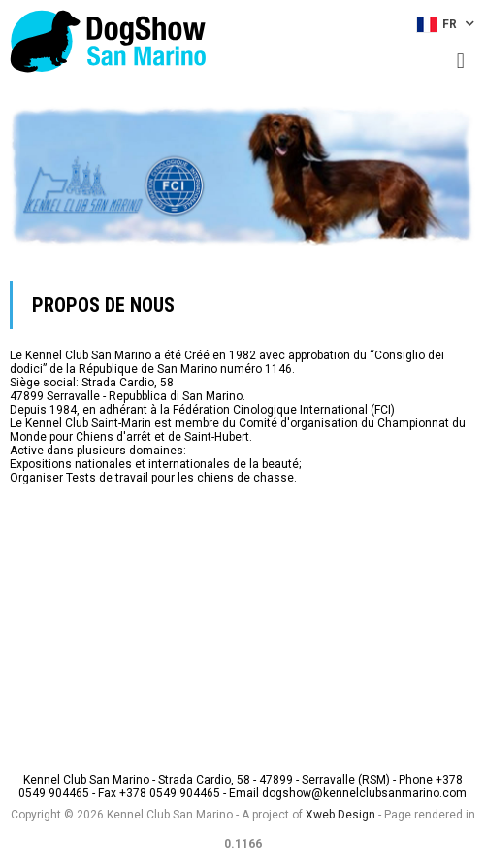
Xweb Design (340, 815)
